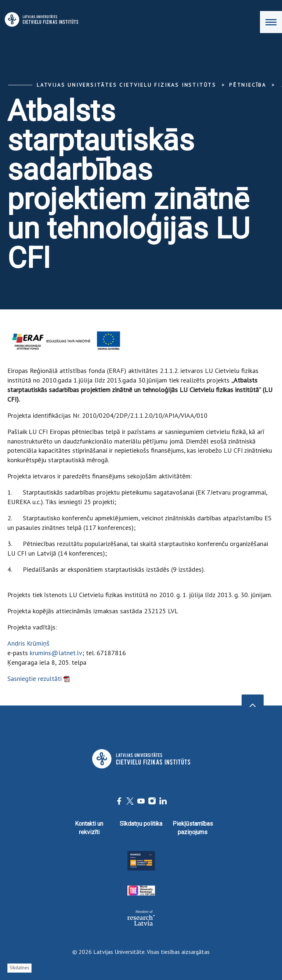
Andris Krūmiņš (28, 643)
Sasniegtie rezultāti (38, 679)
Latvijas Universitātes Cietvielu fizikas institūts (126, 85)
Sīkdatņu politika (141, 824)
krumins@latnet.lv (56, 653)
